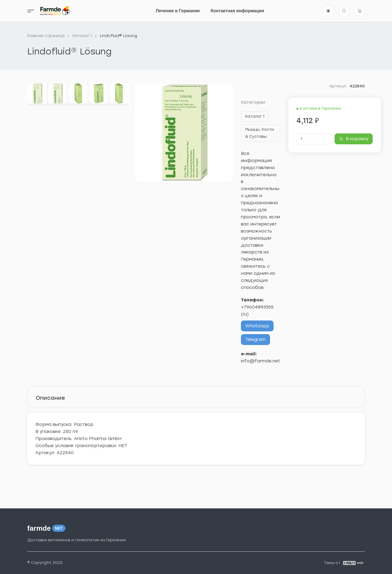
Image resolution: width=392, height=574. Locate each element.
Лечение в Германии (178, 11)
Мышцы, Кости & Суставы (260, 133)
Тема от (332, 563)
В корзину (357, 139)
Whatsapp (257, 326)
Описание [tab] (50, 398)
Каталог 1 (255, 116)
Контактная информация (237, 11)
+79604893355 (257, 307)
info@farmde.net (261, 361)
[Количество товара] (314, 139)
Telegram (255, 339)
